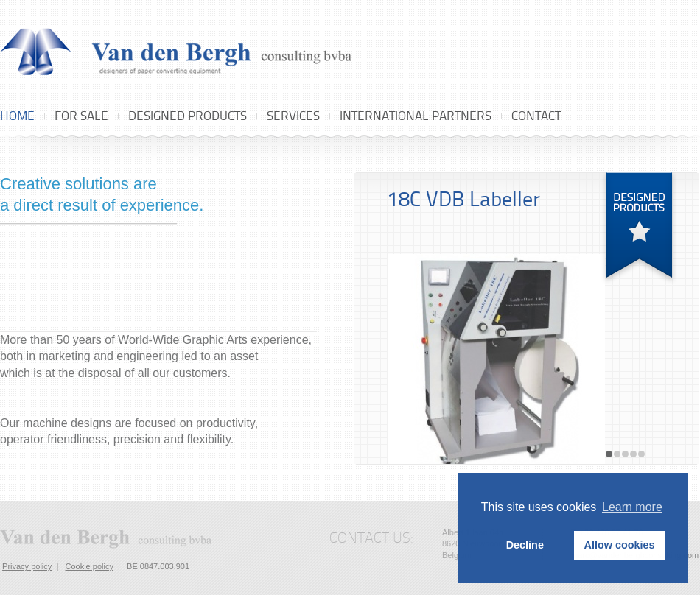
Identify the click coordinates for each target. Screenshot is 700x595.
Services (293, 116)
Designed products (188, 116)
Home (17, 116)
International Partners (416, 116)
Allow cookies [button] (620, 545)
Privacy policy (27, 566)
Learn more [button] (632, 507)
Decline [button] (525, 545)
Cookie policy (89, 566)
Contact (536, 116)
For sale (81, 116)
